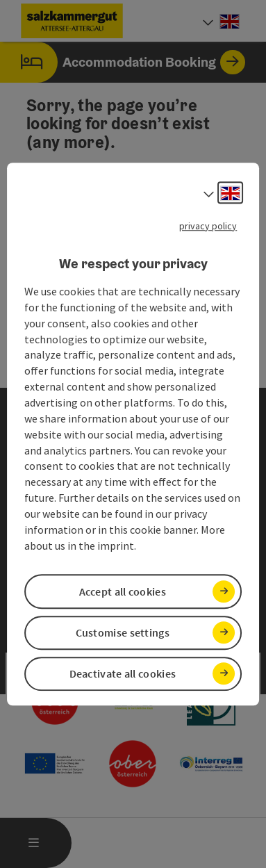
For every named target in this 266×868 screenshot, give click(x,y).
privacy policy (208, 226)
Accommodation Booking (123, 62)
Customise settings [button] (123, 632)
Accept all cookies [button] (123, 591)
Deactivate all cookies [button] (123, 673)
